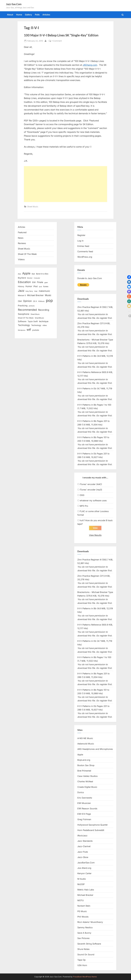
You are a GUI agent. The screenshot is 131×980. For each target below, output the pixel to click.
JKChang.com (90, 65)
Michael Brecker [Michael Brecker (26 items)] (35, 295)
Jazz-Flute (83, 852)
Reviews (22, 243)
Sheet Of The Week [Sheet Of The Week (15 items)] (26, 318)
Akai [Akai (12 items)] (19, 274)
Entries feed (83, 246)
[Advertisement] (65, 184)
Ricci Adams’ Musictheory (90, 922)
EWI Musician (84, 803)
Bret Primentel (84, 771)
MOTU (81, 901)
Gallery (28, 15)
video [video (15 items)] (45, 325)
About (10, 15)
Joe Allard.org (84, 868)
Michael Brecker (85, 895)
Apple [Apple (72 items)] (26, 273)
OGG (82, 495)
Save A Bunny (84, 933)
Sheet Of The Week (27, 254)
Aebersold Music (86, 744)
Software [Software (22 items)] (22, 321)
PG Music (82, 911)
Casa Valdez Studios (88, 776)
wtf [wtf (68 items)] (29, 330)
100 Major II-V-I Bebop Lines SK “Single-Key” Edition (61, 35)
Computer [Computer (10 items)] (37, 278)
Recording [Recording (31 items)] (44, 310)
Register (81, 235)
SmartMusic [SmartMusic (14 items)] (39, 318)
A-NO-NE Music (85, 738)
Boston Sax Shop (86, 765)
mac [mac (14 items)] (36, 291)
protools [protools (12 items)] (32, 306)
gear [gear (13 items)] (46, 282)
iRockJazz (82, 836)
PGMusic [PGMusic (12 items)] (41, 301)
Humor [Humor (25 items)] (29, 286)
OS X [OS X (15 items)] (35, 301)
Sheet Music (33, 207)
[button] (129, 277)
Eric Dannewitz (85, 798)
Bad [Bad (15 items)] (33, 274)
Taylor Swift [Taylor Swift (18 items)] (33, 321)
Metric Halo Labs (86, 890)
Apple (80, 755)
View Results (95, 535)
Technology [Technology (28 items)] (24, 325)
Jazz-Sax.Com (14, 4)
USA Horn (82, 965)
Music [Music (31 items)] (48, 295)
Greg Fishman (84, 819)
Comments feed (85, 251)
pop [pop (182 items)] (49, 300)
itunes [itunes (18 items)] (46, 286)
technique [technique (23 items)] (44, 321)
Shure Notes (83, 949)
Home (19, 15)
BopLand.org (84, 760)
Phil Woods (83, 917)
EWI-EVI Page (84, 814)
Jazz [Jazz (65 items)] (21, 291)
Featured (22, 232)
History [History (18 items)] (21, 286)
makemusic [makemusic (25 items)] (44, 291)
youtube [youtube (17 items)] (36, 330)
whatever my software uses (93, 501)
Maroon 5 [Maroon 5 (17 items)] (22, 295)
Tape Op (81, 960)
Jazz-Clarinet (84, 846)
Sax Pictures (83, 938)
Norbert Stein (84, 906)
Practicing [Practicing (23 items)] (23, 306)
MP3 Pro (84, 506)
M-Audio (82, 879)
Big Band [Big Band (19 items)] (22, 278)
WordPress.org (85, 257)
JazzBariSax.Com (86, 863)
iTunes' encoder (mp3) (91, 490)
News (21, 238)
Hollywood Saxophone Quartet (92, 825)
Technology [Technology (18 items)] (36, 325)
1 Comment (57, 41)
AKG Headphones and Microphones (95, 749)
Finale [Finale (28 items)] (40, 282)
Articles (46, 15)
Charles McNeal (85, 782)
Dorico (81, 792)
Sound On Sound (86, 954)
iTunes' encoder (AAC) (91, 484)
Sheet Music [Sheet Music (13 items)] (35, 314)
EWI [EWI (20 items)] (34, 282)
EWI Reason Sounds (87, 809)
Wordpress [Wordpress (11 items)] (22, 330)
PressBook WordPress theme (85, 977)
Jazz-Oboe (83, 857)
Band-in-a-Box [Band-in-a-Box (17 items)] (42, 274)
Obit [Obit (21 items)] (20, 301)
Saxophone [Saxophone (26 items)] (24, 314)
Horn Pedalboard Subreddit (91, 830)
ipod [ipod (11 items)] (40, 287)
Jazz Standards (85, 841)
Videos (21, 259)
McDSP (81, 884)
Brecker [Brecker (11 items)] (30, 278)
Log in (80, 241)
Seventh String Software (89, 944)
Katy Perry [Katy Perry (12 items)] (29, 291)
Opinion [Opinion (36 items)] (27, 301)
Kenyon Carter (84, 873)
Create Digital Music (87, 787)
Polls (37, 15)
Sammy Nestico (85, 928)
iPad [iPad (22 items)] (36, 286)
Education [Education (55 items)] (24, 282)
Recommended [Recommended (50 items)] (27, 310)
